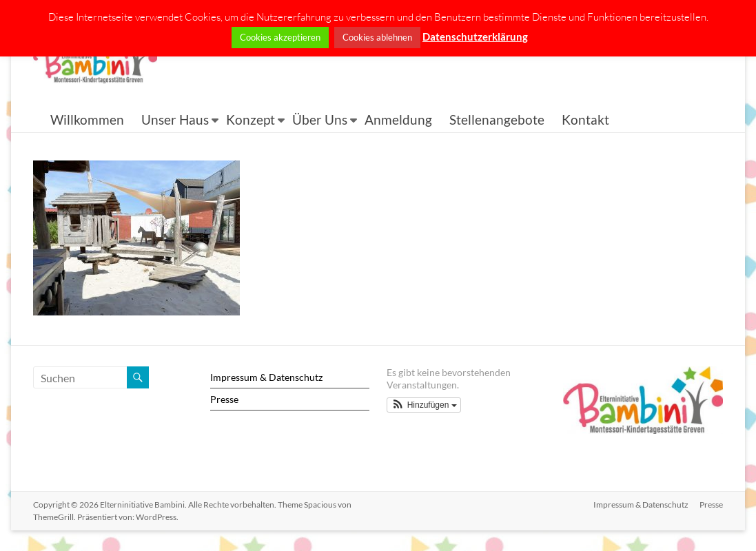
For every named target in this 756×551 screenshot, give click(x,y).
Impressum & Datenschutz (266, 377)
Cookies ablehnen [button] (377, 37)
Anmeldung (398, 119)
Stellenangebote (497, 119)
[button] (424, 405)
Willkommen (87, 119)
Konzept (251, 119)
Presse (224, 399)
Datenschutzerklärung (475, 37)
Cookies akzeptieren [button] (280, 37)
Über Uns (320, 119)
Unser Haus (175, 119)
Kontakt (585, 119)
